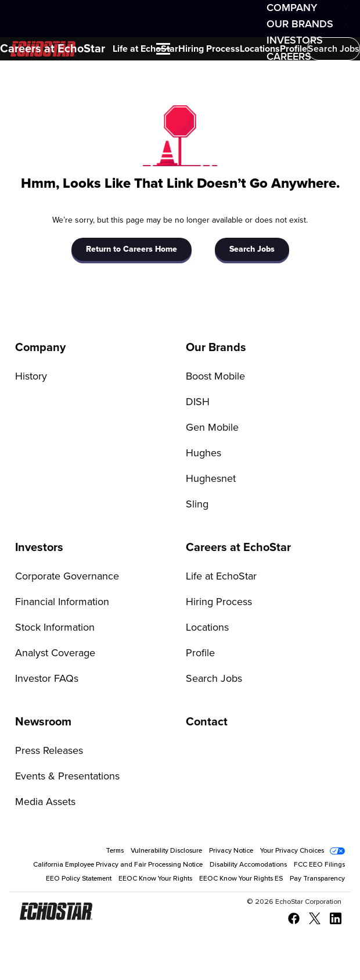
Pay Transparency (317, 879)
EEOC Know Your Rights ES (241, 879)
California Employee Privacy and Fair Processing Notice (118, 865)
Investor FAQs (47, 679)
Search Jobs (334, 49)
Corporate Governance (67, 577)
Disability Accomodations (248, 865)
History (31, 377)
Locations (260, 49)
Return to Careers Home (132, 249)
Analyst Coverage (55, 653)
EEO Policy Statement (79, 879)
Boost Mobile (215, 377)
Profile (294, 49)
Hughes (204, 453)
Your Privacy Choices (292, 851)
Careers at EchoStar (53, 49)
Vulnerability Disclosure (166, 851)
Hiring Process (209, 49)
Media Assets (45, 802)
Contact (207, 722)
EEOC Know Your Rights (155, 879)
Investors (39, 548)
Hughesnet (211, 479)
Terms (115, 851)
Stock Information (55, 628)
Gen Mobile (212, 428)
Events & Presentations (67, 777)
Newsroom (43, 722)
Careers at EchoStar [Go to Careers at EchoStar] (238, 548)
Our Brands (300, 24)
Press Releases (49, 751)
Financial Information (62, 602)
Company (292, 8)
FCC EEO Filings (319, 865)
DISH (198, 402)
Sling (197, 505)
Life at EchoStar (145, 49)
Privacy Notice (231, 851)
